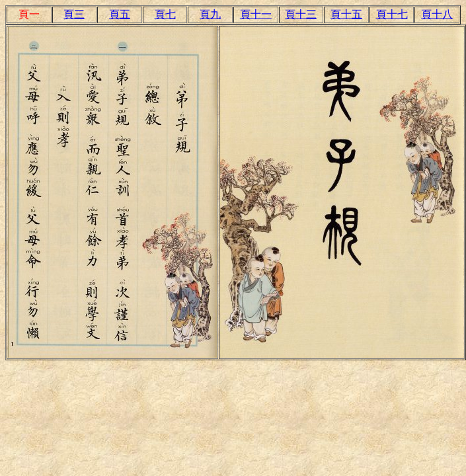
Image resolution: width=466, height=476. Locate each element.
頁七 (165, 14)
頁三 (74, 14)
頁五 (120, 14)
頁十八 (437, 14)
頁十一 (256, 14)
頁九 (210, 14)
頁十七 (392, 14)
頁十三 (301, 14)
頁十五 (346, 14)
